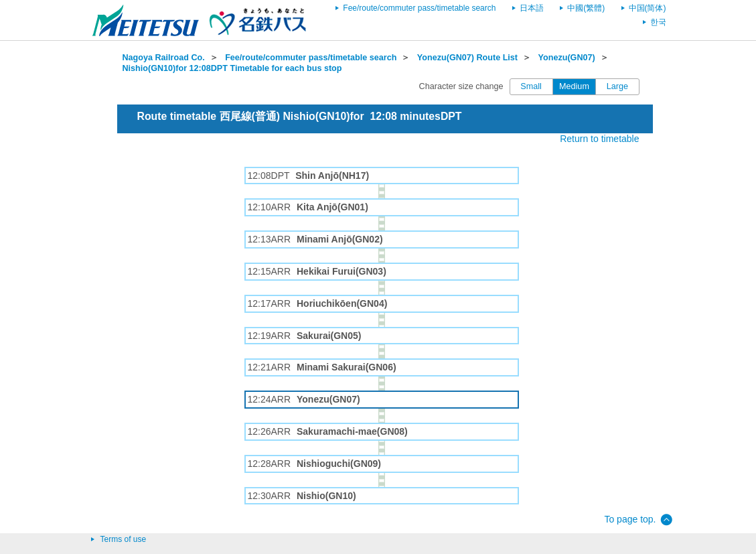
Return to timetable (599, 139)
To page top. (630, 519)
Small (531, 86)
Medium (574, 86)
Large (617, 86)
